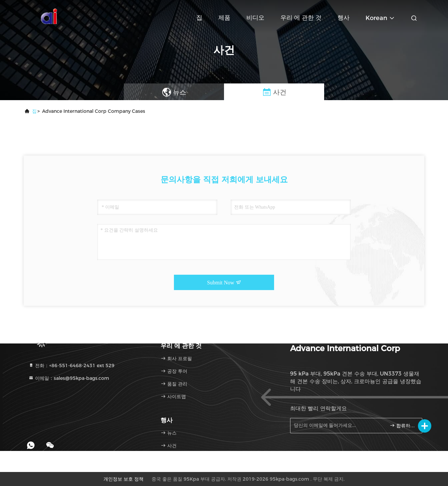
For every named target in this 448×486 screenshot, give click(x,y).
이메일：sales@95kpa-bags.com (69, 378)
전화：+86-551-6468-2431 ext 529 (71, 366)
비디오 (255, 18)
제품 (224, 18)
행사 (344, 18)
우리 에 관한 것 (301, 18)
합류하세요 (403, 425)
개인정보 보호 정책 (124, 479)
